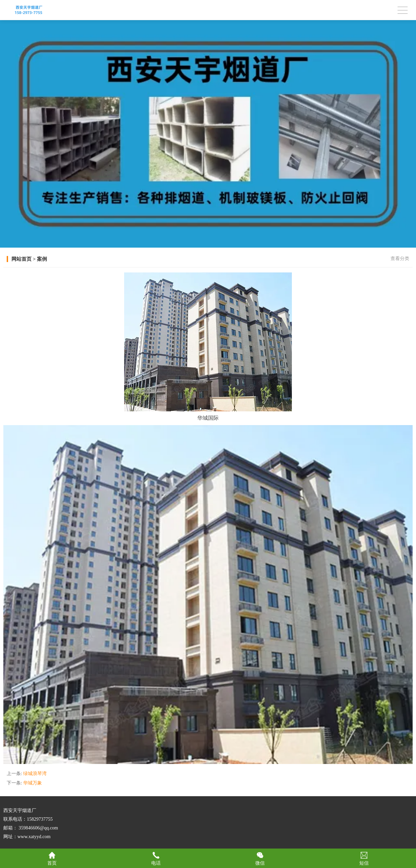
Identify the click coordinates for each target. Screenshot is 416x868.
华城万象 (33, 783)
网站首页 (21, 259)
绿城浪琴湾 (35, 774)
